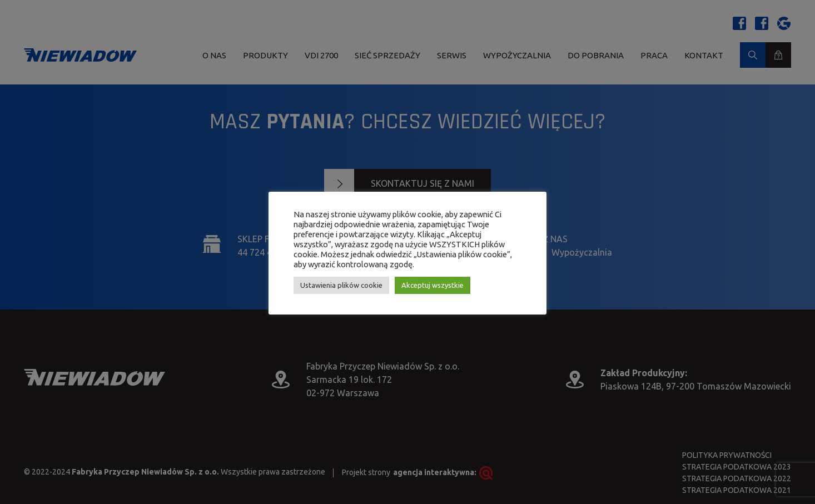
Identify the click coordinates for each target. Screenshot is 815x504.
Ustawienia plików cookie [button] (341, 285)
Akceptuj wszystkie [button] (433, 285)
